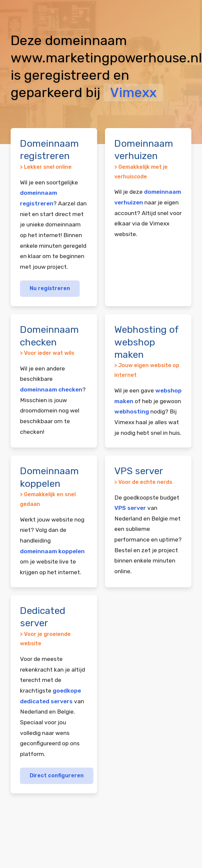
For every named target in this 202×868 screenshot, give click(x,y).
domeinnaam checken (51, 389)
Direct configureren (57, 775)
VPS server (130, 508)
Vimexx (133, 93)
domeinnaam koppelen (52, 551)
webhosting (132, 411)
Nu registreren (50, 288)
